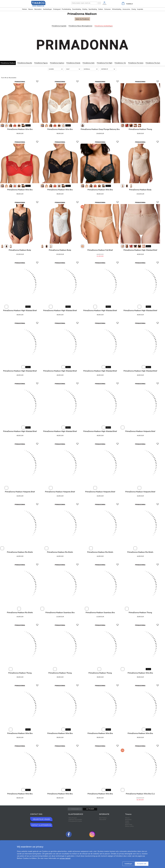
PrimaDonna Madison (8, 63)
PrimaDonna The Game (136, 63)
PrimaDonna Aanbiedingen (104, 26)
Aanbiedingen (47, 9)
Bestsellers (38, 9)
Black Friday (129, 825)
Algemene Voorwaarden (75, 819)
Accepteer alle (142, 864)
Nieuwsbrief (103, 819)
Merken (25, 9)
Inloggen (104, 4)
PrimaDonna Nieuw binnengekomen (80, 26)
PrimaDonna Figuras (41, 63)
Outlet (127, 821)
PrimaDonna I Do (120, 63)
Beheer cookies (129, 826)
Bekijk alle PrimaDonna (82, 19)
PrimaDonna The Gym (153, 63)
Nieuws (31, 9)
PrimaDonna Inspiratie (59, 26)
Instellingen (128, 864)
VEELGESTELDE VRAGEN (41, 819)
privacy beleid (65, 858)
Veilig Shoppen (73, 818)
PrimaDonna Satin (89, 63)
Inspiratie (140, 9)
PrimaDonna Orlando (73, 63)
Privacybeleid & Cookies (75, 821)
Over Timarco (103, 818)
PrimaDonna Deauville (25, 63)
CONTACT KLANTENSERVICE (41, 825)
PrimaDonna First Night (105, 63)
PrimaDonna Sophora (57, 63)
